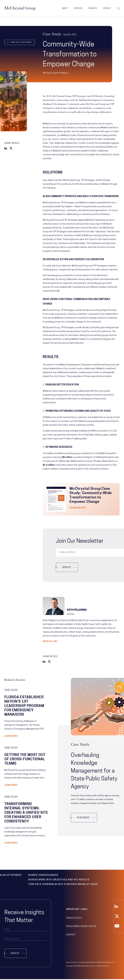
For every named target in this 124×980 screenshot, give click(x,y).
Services (78, 8)
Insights (93, 8)
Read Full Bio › (51, 642)
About (65, 8)
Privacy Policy (74, 919)
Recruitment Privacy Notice (81, 927)
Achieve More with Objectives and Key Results (59, 881)
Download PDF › (78, 509)
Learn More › (11, 737)
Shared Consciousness (43, 876)
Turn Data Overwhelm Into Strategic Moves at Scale (63, 885)
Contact (107, 8)
